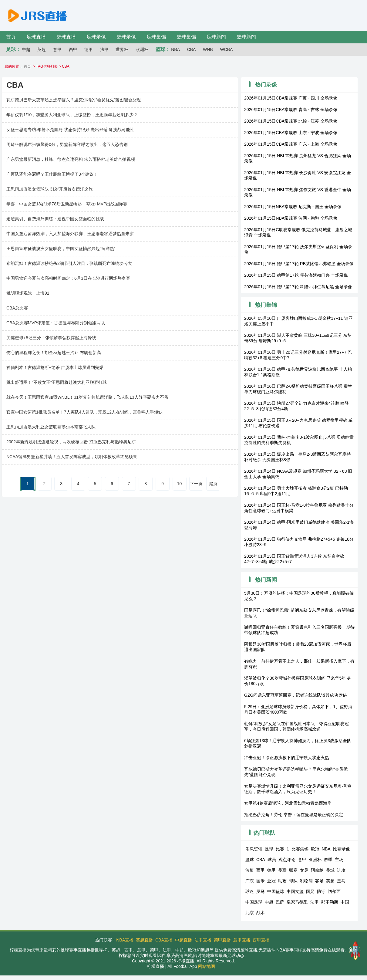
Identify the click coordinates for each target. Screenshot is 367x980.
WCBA (226, 49)
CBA (192, 49)
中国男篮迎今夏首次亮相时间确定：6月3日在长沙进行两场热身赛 (68, 278)
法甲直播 (203, 940)
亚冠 (271, 881)
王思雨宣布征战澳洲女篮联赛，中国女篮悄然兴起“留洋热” (61, 248)
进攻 (341, 870)
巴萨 (280, 902)
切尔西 (334, 891)
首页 (11, 37)
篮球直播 (66, 37)
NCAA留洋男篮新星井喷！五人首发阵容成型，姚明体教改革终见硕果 (72, 457)
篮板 (250, 870)
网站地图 (207, 966)
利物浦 (306, 881)
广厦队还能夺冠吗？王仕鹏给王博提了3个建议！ (52, 174)
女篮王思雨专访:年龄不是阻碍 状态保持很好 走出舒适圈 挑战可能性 (70, 130)
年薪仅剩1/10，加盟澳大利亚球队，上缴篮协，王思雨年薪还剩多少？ (72, 115)
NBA (175, 49)
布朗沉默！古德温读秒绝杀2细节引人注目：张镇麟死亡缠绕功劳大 (69, 263)
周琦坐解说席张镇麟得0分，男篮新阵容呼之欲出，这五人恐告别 (67, 144)
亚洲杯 (315, 860)
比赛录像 (342, 849)
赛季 (328, 860)
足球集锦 (156, 37)
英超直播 (144, 940)
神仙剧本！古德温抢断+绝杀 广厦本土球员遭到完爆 (55, 367)
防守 (321, 891)
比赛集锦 (300, 849)
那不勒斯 (330, 902)
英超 (42, 49)
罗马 (261, 891)
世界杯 (122, 49)
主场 (339, 860)
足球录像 (96, 37)
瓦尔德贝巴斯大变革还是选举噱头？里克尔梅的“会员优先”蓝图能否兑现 (74, 100)
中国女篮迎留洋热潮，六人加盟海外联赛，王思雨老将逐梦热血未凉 (70, 234)
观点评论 (287, 860)
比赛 (280, 849)
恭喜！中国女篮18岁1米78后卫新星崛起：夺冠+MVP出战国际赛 (67, 204)
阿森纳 (317, 870)
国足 (310, 891)
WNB (208, 49)
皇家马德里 (297, 902)
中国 (345, 902)
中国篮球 (276, 891)
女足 (304, 870)
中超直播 (183, 940)
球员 (272, 860)
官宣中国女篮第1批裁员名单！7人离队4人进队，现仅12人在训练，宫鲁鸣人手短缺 (84, 412)
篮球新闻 (246, 37)
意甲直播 (242, 940)
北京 (250, 913)
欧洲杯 (142, 49)
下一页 (196, 484)
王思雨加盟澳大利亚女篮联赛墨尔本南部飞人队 (51, 427)
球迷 (250, 891)
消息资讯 (254, 849)
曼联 (282, 870)
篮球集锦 (186, 37)
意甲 (57, 49)
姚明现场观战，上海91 (28, 293)
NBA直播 (125, 940)
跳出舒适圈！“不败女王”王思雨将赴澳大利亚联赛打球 (57, 382)
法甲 (104, 49)
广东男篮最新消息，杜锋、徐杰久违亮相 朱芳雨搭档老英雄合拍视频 (71, 159)
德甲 (89, 49)
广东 (250, 881)
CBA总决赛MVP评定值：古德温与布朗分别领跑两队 (56, 323)
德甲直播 (222, 940)
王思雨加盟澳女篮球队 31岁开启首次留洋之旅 (50, 189)
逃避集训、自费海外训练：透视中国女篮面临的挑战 (55, 219)
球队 (293, 881)
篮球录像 (126, 37)
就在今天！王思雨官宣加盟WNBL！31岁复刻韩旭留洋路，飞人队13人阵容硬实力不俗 (87, 397)
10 (180, 484)
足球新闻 (216, 37)
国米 (261, 881)
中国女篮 (295, 891)
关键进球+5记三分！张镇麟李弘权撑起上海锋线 (51, 338)
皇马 (341, 881)
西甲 (73, 49)
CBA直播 (164, 940)
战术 (261, 913)
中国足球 (254, 902)
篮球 (250, 860)
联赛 (293, 870)
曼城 (330, 870)
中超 (26, 49)
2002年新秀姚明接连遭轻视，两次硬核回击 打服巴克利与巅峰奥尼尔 (71, 442)
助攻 (282, 881)
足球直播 (36, 37)
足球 (269, 849)
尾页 (213, 484)
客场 (319, 881)
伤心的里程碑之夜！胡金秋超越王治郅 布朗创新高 (54, 353)
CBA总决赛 (17, 308)
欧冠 (315, 849)
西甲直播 (261, 940)
